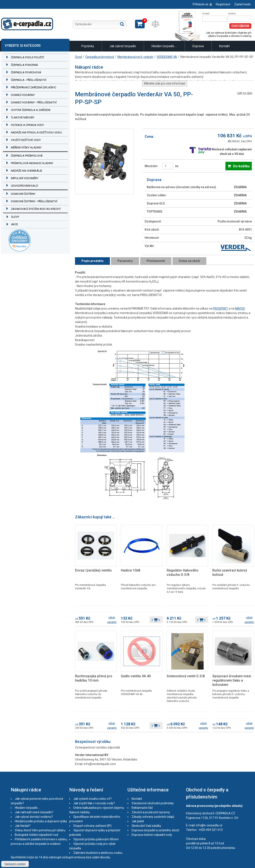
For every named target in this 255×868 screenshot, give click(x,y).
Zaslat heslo (242, 4)
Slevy (15, 217)
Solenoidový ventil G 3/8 (186, 676)
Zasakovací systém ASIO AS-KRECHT (36, 209)
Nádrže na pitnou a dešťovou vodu (36, 132)
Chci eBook (240, 26)
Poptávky (88, 46)
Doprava (198, 46)
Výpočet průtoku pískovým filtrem (96, 839)
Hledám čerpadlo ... (164, 46)
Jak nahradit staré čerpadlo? (34, 812)
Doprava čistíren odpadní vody (152, 835)
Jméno (232, 14)
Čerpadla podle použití (27, 57)
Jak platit (138, 821)
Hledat (122, 24)
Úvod (78, 57)
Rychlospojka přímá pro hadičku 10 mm (94, 678)
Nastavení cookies (15, 864)
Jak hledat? (23, 826)
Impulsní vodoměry (25, 178)
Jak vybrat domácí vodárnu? (34, 817)
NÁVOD (240, 308)
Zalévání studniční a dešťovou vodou (98, 853)
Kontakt (224, 46)
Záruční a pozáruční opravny (151, 812)
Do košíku (241, 166)
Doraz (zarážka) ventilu (93, 570)
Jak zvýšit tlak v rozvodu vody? (94, 803)
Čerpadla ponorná (24, 65)
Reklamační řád (142, 808)
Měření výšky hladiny (26, 147)
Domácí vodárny (23, 95)
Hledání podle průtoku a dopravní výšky (41, 821)
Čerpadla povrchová (26, 72)
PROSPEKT (220, 308)
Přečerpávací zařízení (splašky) (34, 87)
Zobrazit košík (140, 24)
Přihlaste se (201, 4)
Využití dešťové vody (26, 140)
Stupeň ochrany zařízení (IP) (92, 826)
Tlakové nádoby (23, 117)
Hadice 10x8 (130, 570)
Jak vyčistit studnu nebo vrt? (92, 799)
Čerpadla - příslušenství (29, 80)
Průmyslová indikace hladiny (32, 163)
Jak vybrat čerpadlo (123, 46)
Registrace (223, 4)
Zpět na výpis (245, 93)
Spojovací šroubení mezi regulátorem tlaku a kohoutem (232, 680)
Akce (15, 224)
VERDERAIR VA (167, 57)
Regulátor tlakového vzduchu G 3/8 (183, 572)
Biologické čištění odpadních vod (36, 835)
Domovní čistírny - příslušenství (34, 201)
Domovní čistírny (23, 194)
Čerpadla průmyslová (27, 156)
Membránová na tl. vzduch (135, 57)
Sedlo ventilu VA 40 (136, 676)
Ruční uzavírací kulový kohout (230, 572)
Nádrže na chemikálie (27, 171)
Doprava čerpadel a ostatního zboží (155, 830)
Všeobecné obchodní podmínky (153, 803)
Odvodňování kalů (24, 186)
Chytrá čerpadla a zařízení (31, 110)
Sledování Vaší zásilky (146, 826)
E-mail (206, 14)
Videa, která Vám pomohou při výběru (40, 830)
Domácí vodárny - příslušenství (34, 102)
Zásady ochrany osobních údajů (153, 817)
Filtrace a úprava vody (27, 125)
